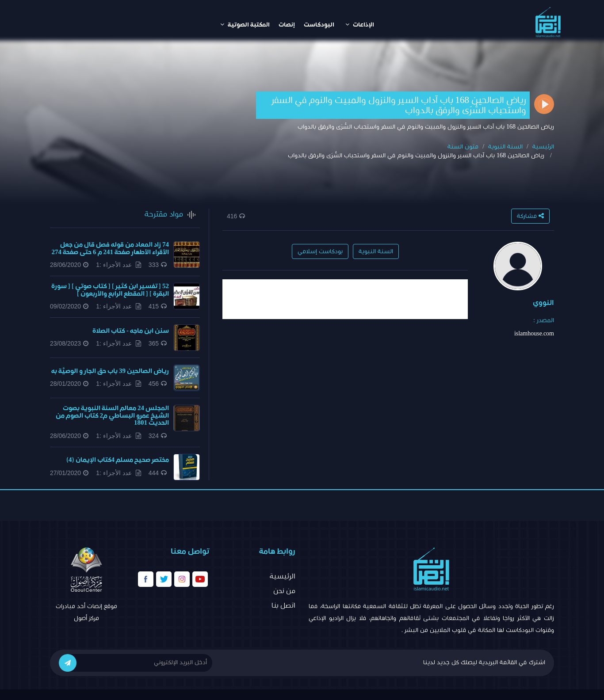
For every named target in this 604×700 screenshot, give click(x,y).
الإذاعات (360, 25)
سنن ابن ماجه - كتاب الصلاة (131, 331)
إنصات (287, 25)
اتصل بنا (283, 605)
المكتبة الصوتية (245, 25)
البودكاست (319, 25)
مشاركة (530, 216)
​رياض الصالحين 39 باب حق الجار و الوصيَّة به (110, 371)
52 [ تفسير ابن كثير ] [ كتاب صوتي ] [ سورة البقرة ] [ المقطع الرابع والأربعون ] (110, 290)
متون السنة (463, 147)
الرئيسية (543, 147)
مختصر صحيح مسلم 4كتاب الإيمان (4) (118, 460)
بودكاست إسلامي (320, 251)
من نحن (284, 591)
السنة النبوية (505, 147)
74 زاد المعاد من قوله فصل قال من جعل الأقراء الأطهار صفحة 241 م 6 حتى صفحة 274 (111, 248)
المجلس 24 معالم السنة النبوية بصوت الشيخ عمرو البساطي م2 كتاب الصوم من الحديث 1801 (113, 415)
